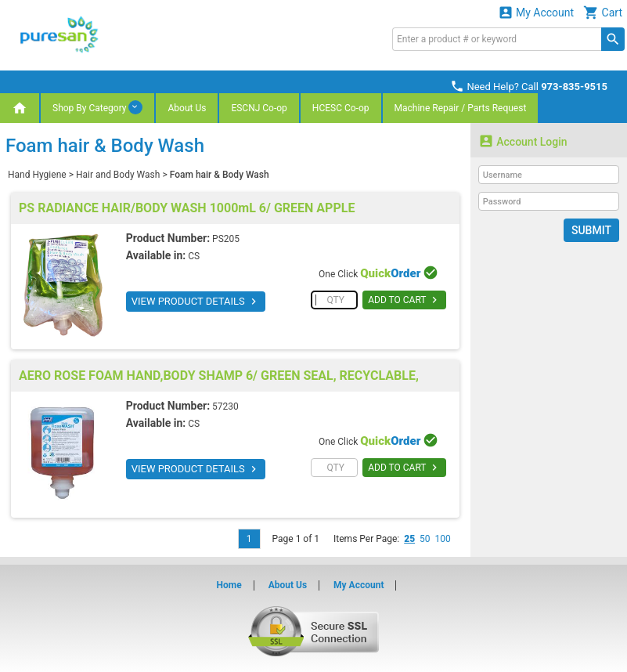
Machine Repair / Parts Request (461, 108)
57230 (225, 406)
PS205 (226, 239)
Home (229, 585)
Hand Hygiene (37, 175)
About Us (187, 108)
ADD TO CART (404, 300)
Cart (603, 12)
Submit (591, 230)
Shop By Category (97, 107)
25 (409, 539)
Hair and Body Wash (118, 175)
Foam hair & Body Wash (220, 175)
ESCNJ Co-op (259, 108)
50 (425, 539)
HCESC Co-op (341, 108)
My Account (536, 12)
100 (443, 539)
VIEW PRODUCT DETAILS (196, 302)
